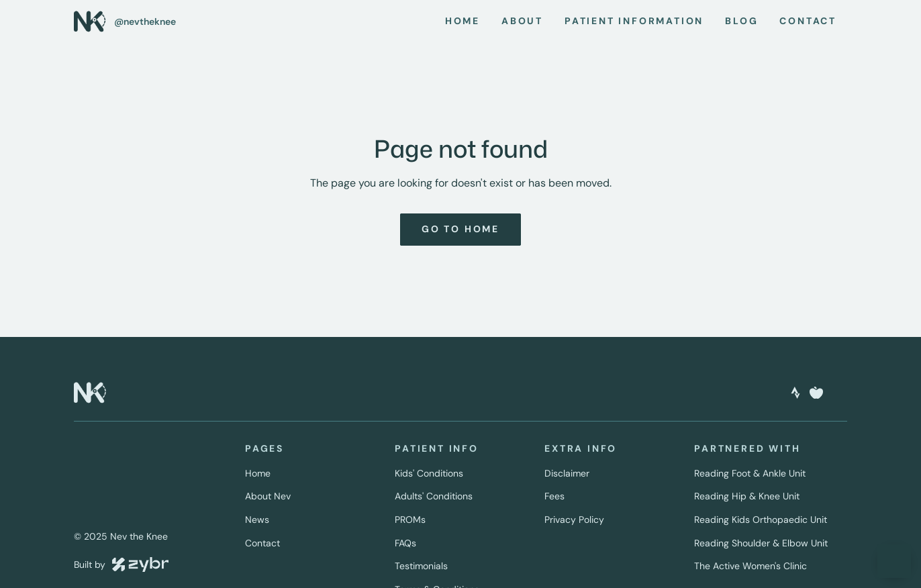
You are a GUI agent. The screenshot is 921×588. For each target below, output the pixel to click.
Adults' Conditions (434, 496)
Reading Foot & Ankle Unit (750, 473)
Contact (262, 543)
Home (258, 473)
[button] (894, 561)
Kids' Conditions (429, 473)
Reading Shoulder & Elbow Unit (761, 543)
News (257, 520)
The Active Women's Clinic (750, 566)
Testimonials (421, 566)
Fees (554, 496)
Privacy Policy (574, 520)
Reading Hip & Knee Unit (747, 496)
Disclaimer (567, 473)
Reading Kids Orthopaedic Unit (761, 520)
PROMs (410, 520)
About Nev (268, 496)
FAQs (405, 543)
